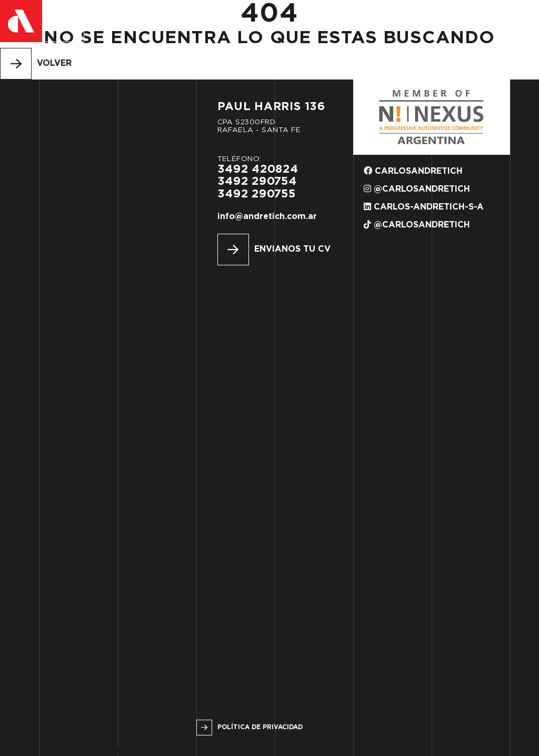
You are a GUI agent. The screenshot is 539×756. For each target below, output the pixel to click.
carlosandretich (413, 171)
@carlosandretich (417, 189)
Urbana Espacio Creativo (127, 749)
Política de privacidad (260, 727)
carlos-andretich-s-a (424, 207)
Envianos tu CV (292, 249)
